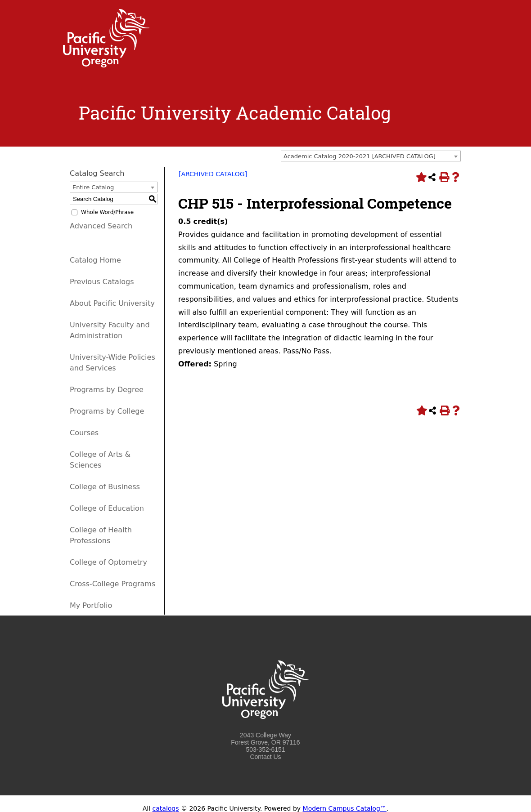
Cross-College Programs (112, 584)
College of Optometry (108, 562)
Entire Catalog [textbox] (93, 187)
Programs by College (107, 411)
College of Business (105, 487)
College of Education (107, 508)
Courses (84, 433)
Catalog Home (95, 260)
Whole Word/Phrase (107, 212)
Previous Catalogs (102, 282)
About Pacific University (112, 303)
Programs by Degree (107, 390)
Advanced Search (101, 226)
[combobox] (371, 156)
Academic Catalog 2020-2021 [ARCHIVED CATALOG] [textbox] (360, 156)
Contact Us (265, 757)
